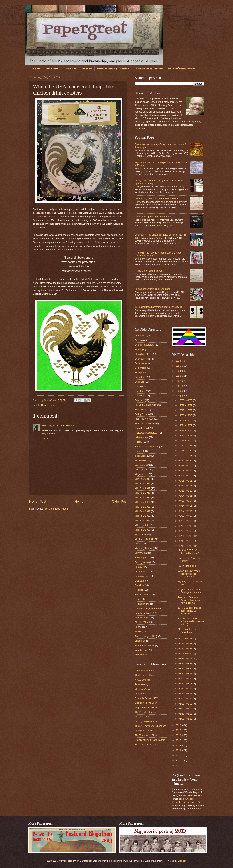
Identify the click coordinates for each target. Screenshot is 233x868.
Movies (138, 544)
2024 (179, 371)
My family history (143, 548)
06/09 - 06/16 (186, 526)
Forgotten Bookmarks (146, 707)
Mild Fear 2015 (143, 479)
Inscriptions (141, 465)
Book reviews (142, 363)
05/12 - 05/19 (186, 546)
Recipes (71, 68)
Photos (87, 68)
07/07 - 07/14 (186, 511)
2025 (179, 366)
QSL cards (140, 581)
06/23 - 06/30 (186, 521)
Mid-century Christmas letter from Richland (157, 199)
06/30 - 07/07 (186, 516)
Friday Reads (142, 414)
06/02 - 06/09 (186, 531)
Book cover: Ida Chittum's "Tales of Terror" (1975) (160, 235)
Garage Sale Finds (144, 670)
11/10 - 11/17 (186, 435)
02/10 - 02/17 (186, 694)
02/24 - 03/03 (186, 684)
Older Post (120, 502)
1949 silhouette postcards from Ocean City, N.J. (159, 307)
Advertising (141, 335)
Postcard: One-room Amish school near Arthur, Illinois (189, 600)
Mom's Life (140, 534)
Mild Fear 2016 (143, 483)
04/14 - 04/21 (186, 649)
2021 (179, 386)
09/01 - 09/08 (186, 476)
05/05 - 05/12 (186, 638)
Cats (137, 386)
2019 (179, 396)
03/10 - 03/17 (186, 674)
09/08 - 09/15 (186, 471)
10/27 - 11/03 (186, 440)
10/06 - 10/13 (186, 455)
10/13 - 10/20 (186, 451)
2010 (179, 765)
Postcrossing (141, 576)
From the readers (144, 423)
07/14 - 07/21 (186, 506)
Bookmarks (141, 368)
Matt (44, 425)
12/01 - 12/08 (186, 420)
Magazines (140, 474)
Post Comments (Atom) (56, 509)
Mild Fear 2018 (143, 493)
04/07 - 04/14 (186, 653)
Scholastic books (144, 613)
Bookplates (141, 373)
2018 (179, 725)
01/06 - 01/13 (186, 719)
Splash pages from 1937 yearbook (153, 289)
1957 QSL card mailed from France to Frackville (189, 611)
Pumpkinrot (141, 694)
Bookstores (141, 377)
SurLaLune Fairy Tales (146, 744)
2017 (179, 730)
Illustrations (141, 456)
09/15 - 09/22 (186, 466)
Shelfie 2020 (141, 622)
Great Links (141, 428)
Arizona (139, 340)
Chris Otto (50, 400)
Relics (138, 599)
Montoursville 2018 (145, 539)
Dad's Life (140, 396)
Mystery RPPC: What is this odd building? (190, 552)
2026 (179, 361)
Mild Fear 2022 (143, 511)
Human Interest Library (147, 447)
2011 (179, 760)
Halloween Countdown (146, 433)
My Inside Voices (144, 689)
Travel (138, 631)
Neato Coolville (143, 680)
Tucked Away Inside (149, 68)
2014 (179, 745)
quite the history (46, 216)
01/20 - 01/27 (186, 709)
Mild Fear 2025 (143, 525)
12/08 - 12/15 (186, 415)
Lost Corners (141, 470)
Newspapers (141, 557)
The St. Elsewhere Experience (150, 726)
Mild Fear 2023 (143, 516)
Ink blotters (140, 460)
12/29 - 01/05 (186, 400)
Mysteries (140, 553)
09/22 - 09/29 (186, 461)
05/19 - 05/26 (186, 541)
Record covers (142, 595)
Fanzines (139, 400)
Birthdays (140, 349)
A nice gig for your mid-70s (149, 271)
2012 (179, 755)
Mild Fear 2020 (143, 502)
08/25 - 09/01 (186, 481)
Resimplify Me (142, 604)
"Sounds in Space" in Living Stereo (153, 217)
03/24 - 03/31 (186, 664)
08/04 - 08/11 (186, 496)
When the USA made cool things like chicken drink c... (189, 574)
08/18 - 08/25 (186, 486)
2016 (179, 735)
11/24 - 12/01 (186, 425)
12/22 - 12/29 (186, 405)
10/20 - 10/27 (186, 445)
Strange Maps (142, 717)
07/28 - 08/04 (186, 501)
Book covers (141, 359)
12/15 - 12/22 (186, 410)
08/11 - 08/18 (186, 491)
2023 (179, 376)
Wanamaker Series (145, 645)
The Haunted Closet (145, 675)
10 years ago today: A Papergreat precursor (190, 591)
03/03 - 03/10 (186, 679)
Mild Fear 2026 (143, 530)
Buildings (139, 382)
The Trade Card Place (146, 735)
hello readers (141, 437)
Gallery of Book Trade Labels (150, 740)
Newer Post (38, 502)
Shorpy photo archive (146, 721)
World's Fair (141, 650)
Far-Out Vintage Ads (145, 405)
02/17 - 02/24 (186, 689)
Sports (138, 627)
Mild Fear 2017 (143, 488)
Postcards (53, 68)
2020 (179, 391)
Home (36, 68)
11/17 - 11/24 (186, 430)
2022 (179, 381)
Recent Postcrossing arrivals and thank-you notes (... (191, 621)
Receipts (139, 585)
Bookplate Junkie (144, 731)
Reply (45, 438)
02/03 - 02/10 (186, 699)
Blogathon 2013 (143, 354)
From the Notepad (144, 419)
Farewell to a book (187, 566)
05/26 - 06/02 (186, 536)
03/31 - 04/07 (186, 658)
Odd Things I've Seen (146, 703)
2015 (179, 740)
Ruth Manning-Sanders (114, 68)
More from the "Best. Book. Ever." (189, 630)
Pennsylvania (142, 562)
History (45, 405)
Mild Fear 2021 (143, 507)
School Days (141, 618)
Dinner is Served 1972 (146, 698)
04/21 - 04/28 (186, 643)
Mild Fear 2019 (143, 497)
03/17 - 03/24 (186, 668)
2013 (179, 750)
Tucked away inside (145, 636)
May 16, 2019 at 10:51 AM (61, 425)
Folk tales (140, 409)
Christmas (140, 391)
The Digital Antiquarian (147, 712)
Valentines (140, 641)
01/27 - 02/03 (186, 704)
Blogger (182, 861)
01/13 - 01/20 (186, 714)
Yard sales (140, 655)
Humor (53, 405)
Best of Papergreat (181, 68)
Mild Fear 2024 (143, 521)
